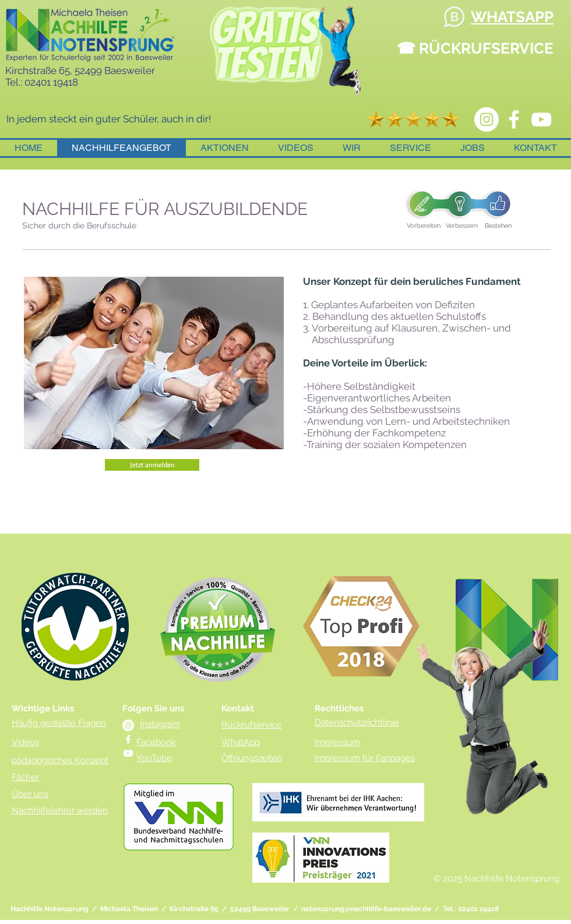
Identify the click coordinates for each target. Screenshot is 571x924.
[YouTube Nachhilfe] (541, 119)
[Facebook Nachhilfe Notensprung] (514, 119)
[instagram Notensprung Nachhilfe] (487, 119)
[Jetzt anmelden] (152, 465)
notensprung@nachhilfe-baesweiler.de (366, 909)
